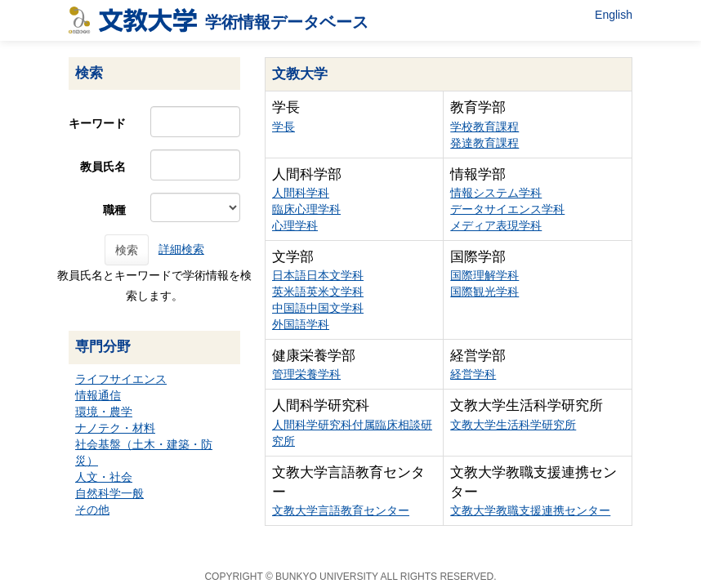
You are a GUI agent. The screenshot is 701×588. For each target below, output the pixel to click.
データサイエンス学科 (507, 209)
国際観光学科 (484, 292)
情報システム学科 (496, 193)
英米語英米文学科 (318, 292)
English (614, 15)
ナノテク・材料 (115, 428)
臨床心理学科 (306, 209)
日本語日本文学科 (318, 275)
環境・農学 (104, 412)
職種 (114, 210)
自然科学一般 (109, 493)
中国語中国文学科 (318, 308)
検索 (127, 250)
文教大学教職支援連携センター (530, 510)
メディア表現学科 (496, 225)
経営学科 (473, 374)
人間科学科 (301, 193)
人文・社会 (104, 477)
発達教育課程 (484, 143)
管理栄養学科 (306, 374)
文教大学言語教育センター (341, 510)
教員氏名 (103, 167)
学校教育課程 (484, 127)
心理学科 (295, 225)
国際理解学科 (484, 275)
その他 (92, 510)
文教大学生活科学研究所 (513, 425)
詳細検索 (181, 249)
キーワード (97, 123)
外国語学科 (301, 324)
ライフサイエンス (121, 379)
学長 (284, 127)
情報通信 (98, 395)
